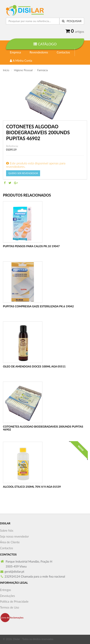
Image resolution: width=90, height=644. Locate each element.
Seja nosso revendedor (14, 536)
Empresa (15, 52)
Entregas (6, 590)
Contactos (63, 52)
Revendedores (39, 52)
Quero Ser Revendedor (23, 173)
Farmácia (43, 70)
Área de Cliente (10, 542)
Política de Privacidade (14, 601)
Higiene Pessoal (23, 70)
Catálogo (45, 44)
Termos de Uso (9, 607)
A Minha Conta (21, 61)
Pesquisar (72, 21)
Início (6, 70)
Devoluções (7, 596)
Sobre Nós (7, 530)
